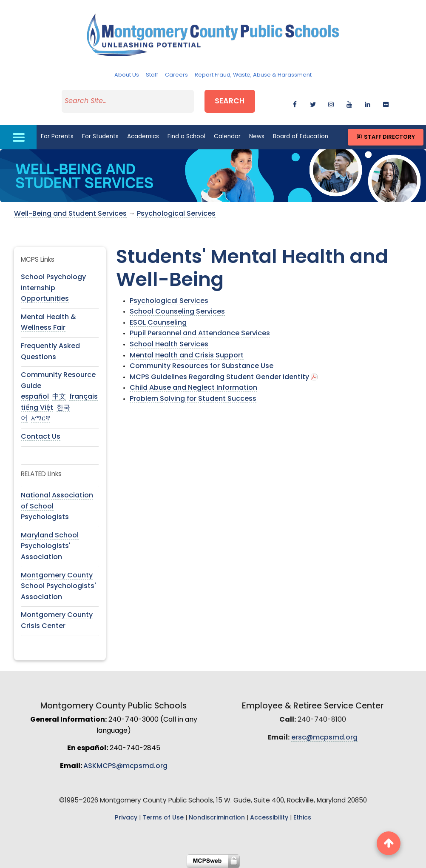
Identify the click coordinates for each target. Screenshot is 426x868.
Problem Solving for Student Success (193, 399)
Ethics (302, 818)
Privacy (126, 818)
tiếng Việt (37, 408)
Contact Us (41, 437)
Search (230, 101)
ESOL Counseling (158, 323)
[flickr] (386, 103)
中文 (59, 397)
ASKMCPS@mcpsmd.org (125, 766)
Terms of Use (163, 818)
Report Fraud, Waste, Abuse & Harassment (253, 75)
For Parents (57, 137)
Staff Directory (385, 137)
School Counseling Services (177, 312)
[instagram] (331, 103)
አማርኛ (41, 419)
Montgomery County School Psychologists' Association (58, 587)
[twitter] (313, 103)
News (257, 137)
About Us (127, 75)
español (35, 397)
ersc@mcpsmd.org (324, 738)
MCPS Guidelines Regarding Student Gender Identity (219, 377)
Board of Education (301, 137)
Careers (176, 75)
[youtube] (349, 103)
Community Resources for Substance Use (202, 366)
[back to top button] (389, 843)
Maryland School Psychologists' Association (50, 547)
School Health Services (169, 345)
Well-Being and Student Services (70, 214)
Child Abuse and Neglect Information (193, 388)
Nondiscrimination (217, 818)
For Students (100, 137)
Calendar (227, 137)
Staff (152, 75)
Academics (143, 137)
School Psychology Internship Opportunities (53, 288)
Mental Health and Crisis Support (187, 356)
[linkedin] (368, 103)
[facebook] (295, 103)
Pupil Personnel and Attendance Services (200, 334)
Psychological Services (176, 214)
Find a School (186, 137)
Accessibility (269, 818)
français (84, 397)
